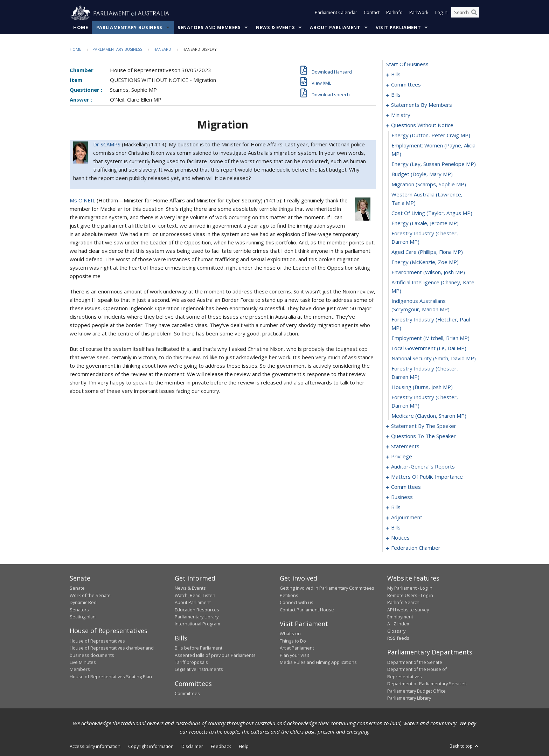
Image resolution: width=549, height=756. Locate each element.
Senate (77, 588)
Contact (372, 13)
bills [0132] (396, 507)
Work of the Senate (90, 595)
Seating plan (83, 617)
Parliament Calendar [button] (336, 13)
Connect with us (297, 603)
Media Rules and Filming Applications (318, 663)
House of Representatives (97, 641)
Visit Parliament (398, 28)
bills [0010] (396, 95)
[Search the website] (465, 13)
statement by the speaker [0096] (424, 426)
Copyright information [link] (151, 747)
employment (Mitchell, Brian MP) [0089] (430, 338)
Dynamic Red (83, 603)
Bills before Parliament (199, 648)
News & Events (275, 28)
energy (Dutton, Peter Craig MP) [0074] (431, 136)
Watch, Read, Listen (195, 595)
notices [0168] (400, 538)
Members (80, 670)
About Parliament (335, 28)
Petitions (289, 595)
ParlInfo (394, 13)
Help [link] (244, 747)
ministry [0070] (401, 115)
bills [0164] (396, 528)
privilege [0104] (402, 457)
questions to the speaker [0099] (423, 436)
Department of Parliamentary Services (427, 684)
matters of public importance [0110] (427, 477)
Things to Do (293, 641)
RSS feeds (398, 638)
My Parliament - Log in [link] (410, 588)
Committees (187, 694)
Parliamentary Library (197, 617)
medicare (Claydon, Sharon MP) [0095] (429, 416)
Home (81, 28)
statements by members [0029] (422, 105)
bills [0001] (396, 75)
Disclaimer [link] (192, 747)
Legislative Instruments (199, 670)
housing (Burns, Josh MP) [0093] (422, 387)
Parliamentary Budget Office (416, 691)
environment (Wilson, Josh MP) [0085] (428, 272)
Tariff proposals (191, 663)
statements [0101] (405, 446)
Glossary (396, 631)
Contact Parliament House (307, 610)
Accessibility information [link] (95, 747)
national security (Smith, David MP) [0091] (434, 359)
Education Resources (197, 610)
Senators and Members (209, 28)
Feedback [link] (221, 747)
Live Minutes (83, 663)
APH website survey (408, 610)
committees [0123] (406, 487)
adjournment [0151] (407, 518)
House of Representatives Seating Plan (111, 677)
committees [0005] (406, 85)
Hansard (162, 50)
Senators (79, 610)
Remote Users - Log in (410, 595)
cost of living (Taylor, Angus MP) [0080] (432, 213)
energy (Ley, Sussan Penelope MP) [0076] (434, 164)
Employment (400, 617)
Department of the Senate (415, 663)
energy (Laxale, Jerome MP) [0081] (425, 223)
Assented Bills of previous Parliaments (215, 655)
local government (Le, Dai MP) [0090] (429, 348)
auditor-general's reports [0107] (423, 467)
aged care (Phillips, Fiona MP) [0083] (427, 252)
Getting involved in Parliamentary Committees (327, 588)
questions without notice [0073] (422, 125)
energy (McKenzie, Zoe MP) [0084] (425, 262)
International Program (197, 624)
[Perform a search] (474, 13)
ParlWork (419, 13)
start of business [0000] (407, 64)
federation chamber (416, 548)
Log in (441, 13)
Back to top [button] (464, 746)
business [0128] (402, 497)
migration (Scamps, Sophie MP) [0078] (429, 185)
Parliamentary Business (129, 28)
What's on (290, 634)
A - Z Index (398, 624)
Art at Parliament (297, 648)
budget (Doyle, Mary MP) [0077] (422, 174)
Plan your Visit (294, 655)
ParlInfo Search (403, 603)
